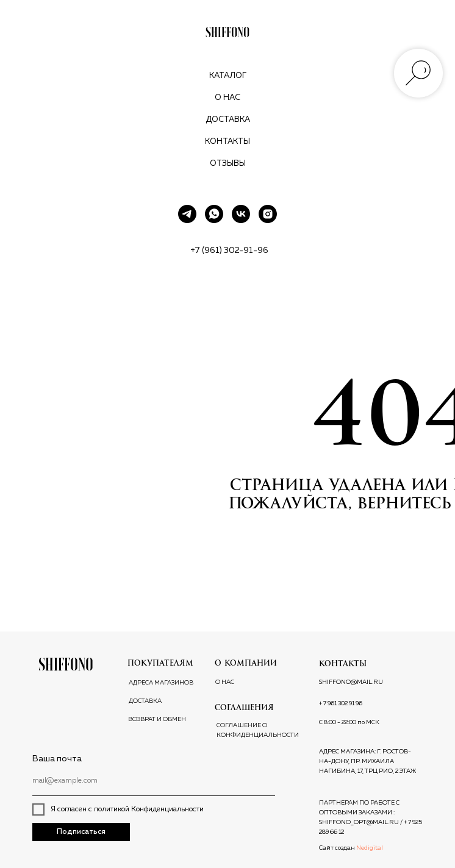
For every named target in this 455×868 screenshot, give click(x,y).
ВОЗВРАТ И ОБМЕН (157, 719)
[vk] (241, 214)
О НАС (225, 682)
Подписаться (81, 832)
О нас (227, 98)
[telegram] (187, 214)
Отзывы (228, 164)
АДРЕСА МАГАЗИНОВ (161, 683)
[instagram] (268, 214)
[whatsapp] (214, 214)
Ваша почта (57, 759)
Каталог (228, 76)
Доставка (228, 120)
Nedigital (370, 848)
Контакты (227, 142)
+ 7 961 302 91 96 (341, 703)
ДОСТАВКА (145, 701)
